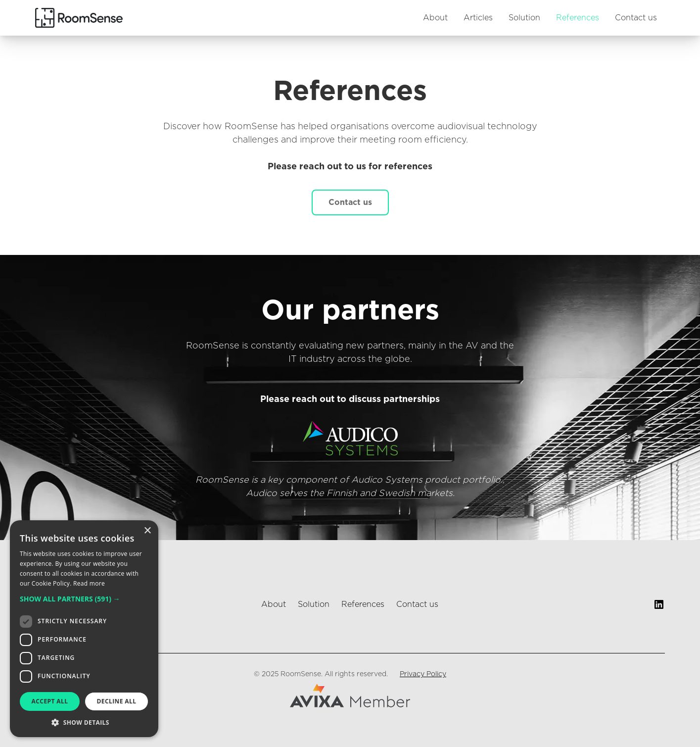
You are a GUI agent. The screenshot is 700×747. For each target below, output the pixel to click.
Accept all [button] (50, 701)
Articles (478, 18)
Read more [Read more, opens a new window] (89, 583)
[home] (79, 18)
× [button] (147, 531)
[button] (84, 599)
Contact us (636, 18)
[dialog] (84, 629)
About (435, 18)
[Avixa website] (350, 696)
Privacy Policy (423, 674)
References (578, 18)
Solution (524, 18)
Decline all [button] (117, 701)
